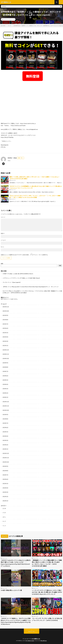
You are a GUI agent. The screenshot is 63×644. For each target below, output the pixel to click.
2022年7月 (5, 475)
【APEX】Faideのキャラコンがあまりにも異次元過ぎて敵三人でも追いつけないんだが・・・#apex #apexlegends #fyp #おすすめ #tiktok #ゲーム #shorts (16, 563)
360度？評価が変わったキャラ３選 (11, 590)
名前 (3, 233)
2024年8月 (5, 367)
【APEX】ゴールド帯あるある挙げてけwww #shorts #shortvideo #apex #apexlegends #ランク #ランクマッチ (31, 287)
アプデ (4, 513)
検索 (2, 264)
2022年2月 (5, 497)
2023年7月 (5, 423)
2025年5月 (5, 333)
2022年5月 (5, 484)
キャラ (12, 19)
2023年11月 (6, 406)
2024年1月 (5, 397)
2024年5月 (5, 380)
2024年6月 (5, 376)
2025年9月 (5, 315)
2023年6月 (5, 428)
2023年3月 (5, 440)
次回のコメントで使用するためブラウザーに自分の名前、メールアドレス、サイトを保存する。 (25, 255)
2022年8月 (5, 471)
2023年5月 (5, 432)
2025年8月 (5, 320)
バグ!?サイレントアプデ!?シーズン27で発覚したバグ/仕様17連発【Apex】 (21, 278)
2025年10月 (6, 311)
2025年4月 (5, 337)
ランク (4, 526)
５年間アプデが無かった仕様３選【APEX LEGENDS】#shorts (18, 274)
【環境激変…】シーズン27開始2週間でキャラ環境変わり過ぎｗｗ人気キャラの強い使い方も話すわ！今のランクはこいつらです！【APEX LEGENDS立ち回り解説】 (47, 563)
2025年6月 (5, 328)
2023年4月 (5, 436)
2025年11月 (6, 307)
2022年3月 (5, 492)
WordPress (44, 641)
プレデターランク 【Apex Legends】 (12, 282)
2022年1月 (5, 501)
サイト (3, 247)
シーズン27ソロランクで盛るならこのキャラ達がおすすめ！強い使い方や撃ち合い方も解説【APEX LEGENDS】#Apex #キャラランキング (47, 592)
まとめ (4, 508)
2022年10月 (6, 462)
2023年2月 (5, 445)
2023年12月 (6, 402)
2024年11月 (6, 354)
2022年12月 (6, 453)
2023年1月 (5, 449)
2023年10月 (6, 410)
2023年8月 (5, 419)
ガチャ (4, 517)
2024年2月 (5, 393)
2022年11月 (6, 458)
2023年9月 (5, 415)
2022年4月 (5, 488)
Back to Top (31, 632)
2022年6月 (5, 479)
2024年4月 (5, 384)
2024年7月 (5, 371)
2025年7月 (5, 324)
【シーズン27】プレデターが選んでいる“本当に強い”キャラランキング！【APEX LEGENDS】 (47, 619)
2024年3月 (5, 389)
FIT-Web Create (30, 641)
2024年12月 (6, 350)
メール (3, 240)
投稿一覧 (20, 158)
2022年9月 (5, 466)
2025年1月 (5, 346)
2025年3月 (5, 341)
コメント (3, 217)
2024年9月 (5, 363)
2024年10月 (6, 359)
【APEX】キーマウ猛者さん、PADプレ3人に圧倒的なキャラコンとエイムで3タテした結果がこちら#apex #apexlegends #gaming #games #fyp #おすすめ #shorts (16, 621)
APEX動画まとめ (36, 639)
